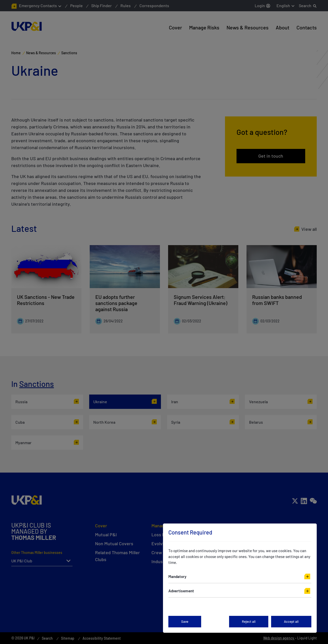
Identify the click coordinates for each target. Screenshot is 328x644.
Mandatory (177, 576)
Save (185, 621)
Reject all (249, 621)
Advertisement (181, 591)
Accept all (291, 621)
